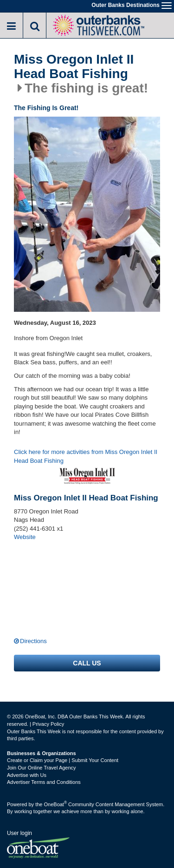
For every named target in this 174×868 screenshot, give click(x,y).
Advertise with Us (27, 775)
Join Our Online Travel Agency (42, 768)
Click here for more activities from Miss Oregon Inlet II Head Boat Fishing (86, 456)
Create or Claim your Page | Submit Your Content (63, 760)
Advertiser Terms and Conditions (44, 782)
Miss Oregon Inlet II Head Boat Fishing (74, 67)
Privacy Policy (48, 724)
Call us (87, 663)
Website (25, 537)
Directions (33, 641)
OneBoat (56, 804)
